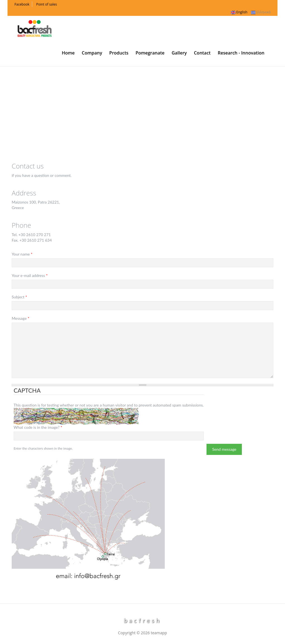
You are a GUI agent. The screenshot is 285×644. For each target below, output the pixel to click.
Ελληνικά (261, 12)
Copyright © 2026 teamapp (142, 633)
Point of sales (46, 4)
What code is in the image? (38, 427)
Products (119, 53)
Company (92, 53)
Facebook (22, 4)
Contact (202, 53)
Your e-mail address (30, 275)
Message (20, 318)
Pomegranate (150, 53)
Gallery (179, 53)
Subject (19, 297)
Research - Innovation (241, 53)
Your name (22, 254)
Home (68, 53)
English (239, 12)
